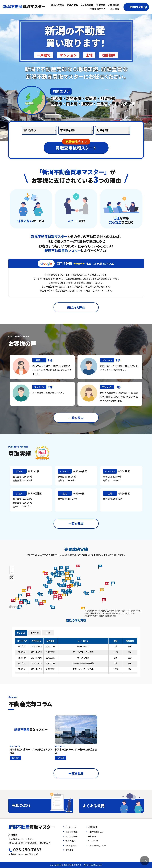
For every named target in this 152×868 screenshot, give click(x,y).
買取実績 (101, 5)
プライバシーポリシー (97, 845)
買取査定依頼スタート (76, 146)
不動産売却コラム (99, 9)
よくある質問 (87, 5)
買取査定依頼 (136, 7)
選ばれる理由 (57, 5)
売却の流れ (72, 5)
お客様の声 (114, 5)
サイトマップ (93, 841)
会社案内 (115, 9)
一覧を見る (76, 418)
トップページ (71, 827)
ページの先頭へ (145, 861)
